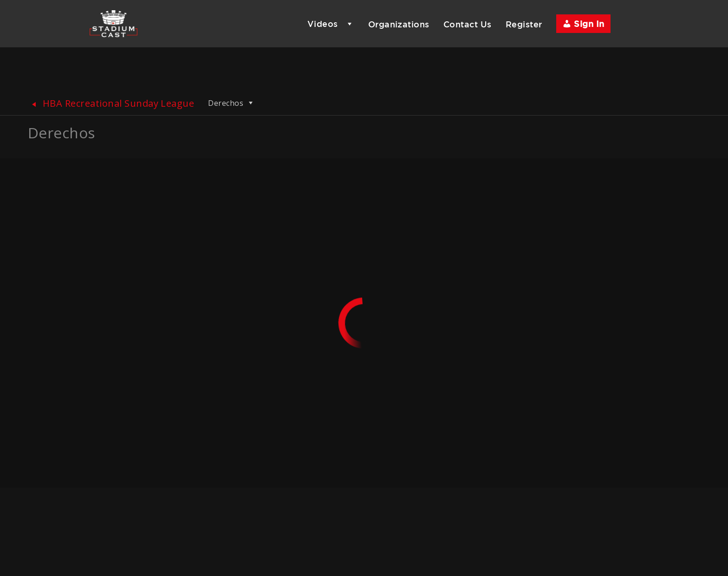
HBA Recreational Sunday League (111, 103)
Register (524, 24)
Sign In (583, 24)
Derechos (231, 103)
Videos (323, 24)
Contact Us (468, 24)
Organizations (399, 24)
